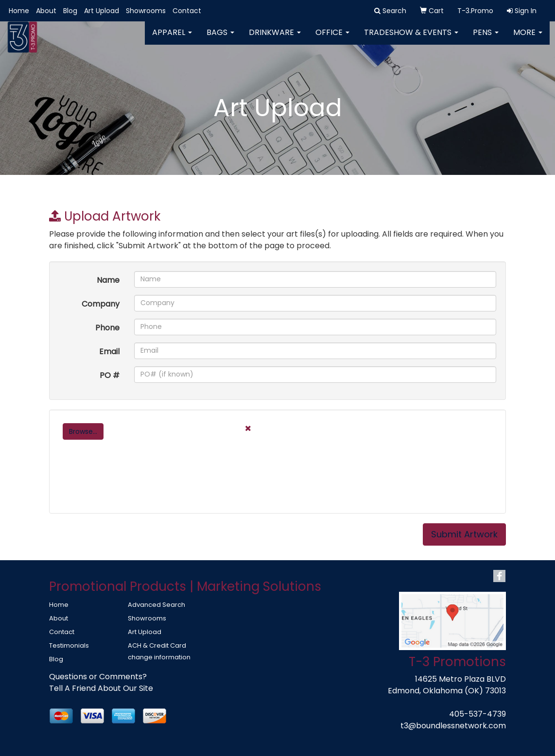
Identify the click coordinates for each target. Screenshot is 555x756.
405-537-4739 (477, 714)
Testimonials (69, 645)
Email (109, 352)
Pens (486, 39)
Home (19, 11)
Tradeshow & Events (411, 39)
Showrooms (146, 11)
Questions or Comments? (98, 677)
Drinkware (275, 39)
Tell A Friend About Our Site (101, 688)
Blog (70, 11)
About (46, 11)
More (528, 39)
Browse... (83, 431)
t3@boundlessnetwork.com (453, 726)
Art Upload (102, 11)
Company (101, 304)
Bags (220, 39)
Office (332, 39)
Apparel (172, 39)
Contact (187, 11)
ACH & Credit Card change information (159, 651)
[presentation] (133, 485)
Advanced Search (156, 605)
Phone (107, 328)
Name (108, 280)
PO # (110, 375)
